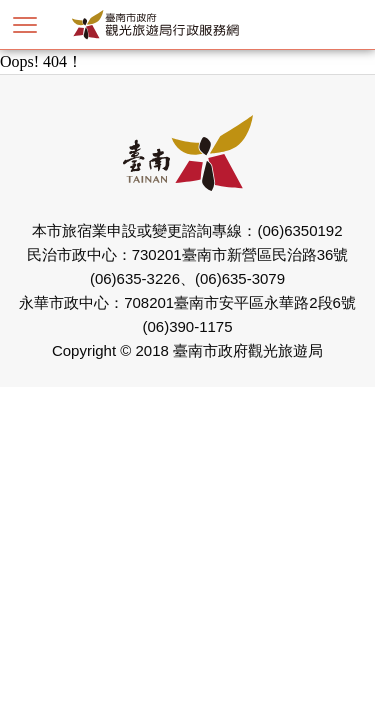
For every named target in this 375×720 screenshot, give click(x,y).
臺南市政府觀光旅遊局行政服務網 (187, 24)
